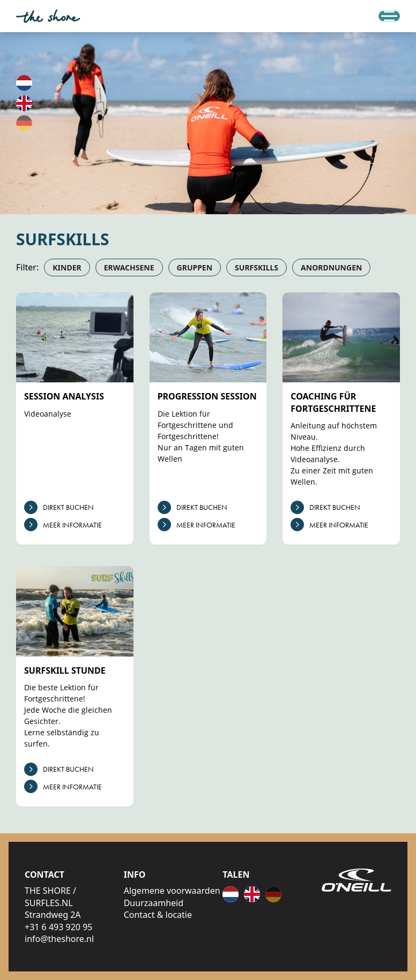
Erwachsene (129, 267)
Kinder (67, 267)
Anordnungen (331, 267)
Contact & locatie (158, 915)
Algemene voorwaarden (172, 891)
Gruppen (195, 267)
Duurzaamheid (154, 903)
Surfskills (257, 267)
